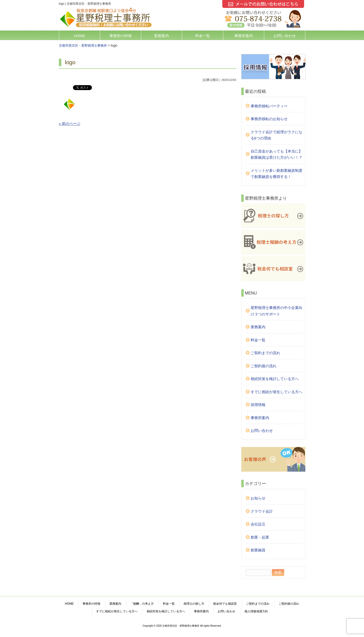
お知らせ (258, 498)
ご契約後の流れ (264, 366)
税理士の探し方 (194, 604)
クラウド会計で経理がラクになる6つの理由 (277, 135)
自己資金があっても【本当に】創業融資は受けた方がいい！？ (277, 154)
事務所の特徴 (121, 36)
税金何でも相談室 (225, 604)
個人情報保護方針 (256, 611)
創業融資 (258, 550)
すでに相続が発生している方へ (277, 392)
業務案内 (161, 36)
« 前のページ (70, 124)
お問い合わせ (285, 36)
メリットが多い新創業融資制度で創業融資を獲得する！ (277, 174)
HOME (79, 36)
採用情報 (258, 405)
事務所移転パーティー (269, 106)
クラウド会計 (262, 511)
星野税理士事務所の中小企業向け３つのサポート (277, 311)
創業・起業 (260, 537)
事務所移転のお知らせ (269, 119)
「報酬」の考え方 (142, 604)
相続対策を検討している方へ (275, 379)
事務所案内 (244, 36)
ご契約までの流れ (265, 353)
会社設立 (258, 524)
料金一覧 (203, 36)
